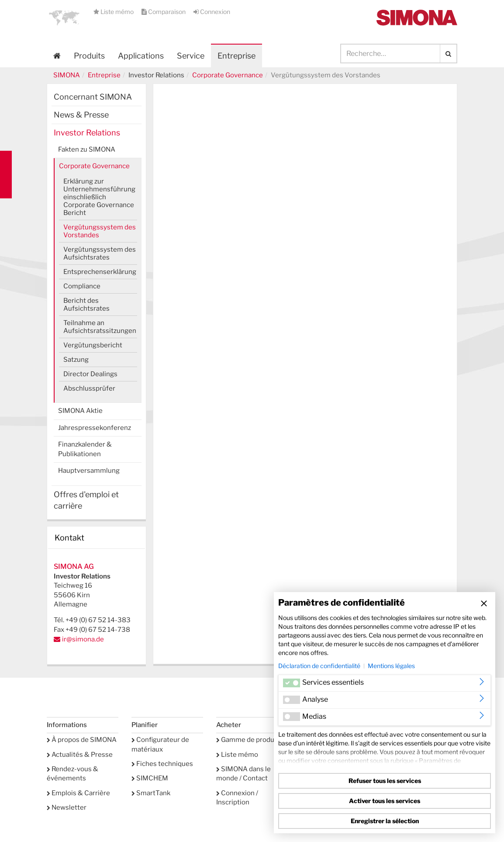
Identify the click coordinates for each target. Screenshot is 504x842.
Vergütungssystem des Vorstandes (100, 231)
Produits (89, 56)
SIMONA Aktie (80, 411)
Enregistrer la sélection (385, 821)
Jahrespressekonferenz (95, 428)
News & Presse (81, 115)
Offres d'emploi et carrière (86, 500)
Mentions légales (391, 666)
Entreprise (104, 75)
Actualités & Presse (80, 755)
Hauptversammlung (89, 471)
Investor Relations (87, 133)
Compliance (82, 286)
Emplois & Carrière (78, 793)
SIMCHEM (150, 778)
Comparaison (164, 12)
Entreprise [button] (236, 56)
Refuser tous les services (385, 781)
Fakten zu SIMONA (87, 149)
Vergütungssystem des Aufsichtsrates (100, 253)
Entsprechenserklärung (100, 272)
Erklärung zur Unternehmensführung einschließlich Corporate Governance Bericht (99, 197)
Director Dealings (90, 374)
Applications (141, 56)
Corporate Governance (228, 75)
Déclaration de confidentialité (319, 666)
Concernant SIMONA (93, 97)
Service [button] (191, 56)
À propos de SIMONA (82, 740)
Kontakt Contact (6, 175)
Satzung (76, 360)
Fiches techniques (162, 764)
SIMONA (67, 75)
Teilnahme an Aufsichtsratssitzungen (100, 327)
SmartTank (151, 793)
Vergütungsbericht (93, 345)
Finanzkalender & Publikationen (85, 449)
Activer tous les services (385, 801)
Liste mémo (114, 12)
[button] (64, 17)
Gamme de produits (249, 740)
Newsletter (67, 807)
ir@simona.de (83, 639)
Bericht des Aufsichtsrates (86, 305)
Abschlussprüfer (89, 388)
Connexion (212, 12)
